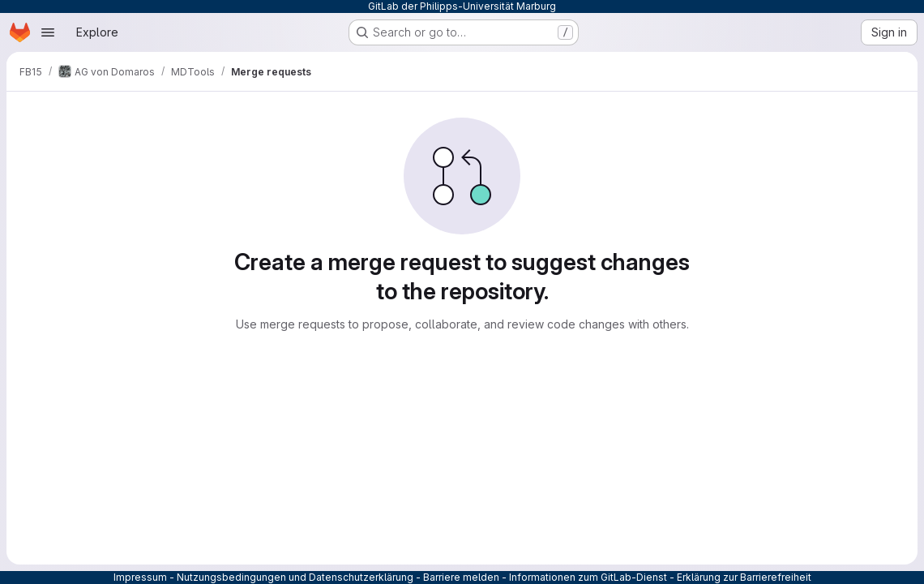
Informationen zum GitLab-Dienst (588, 577)
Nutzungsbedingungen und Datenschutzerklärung (295, 577)
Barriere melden (461, 577)
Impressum (140, 577)
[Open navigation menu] (48, 32)
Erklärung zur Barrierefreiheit (744, 577)
